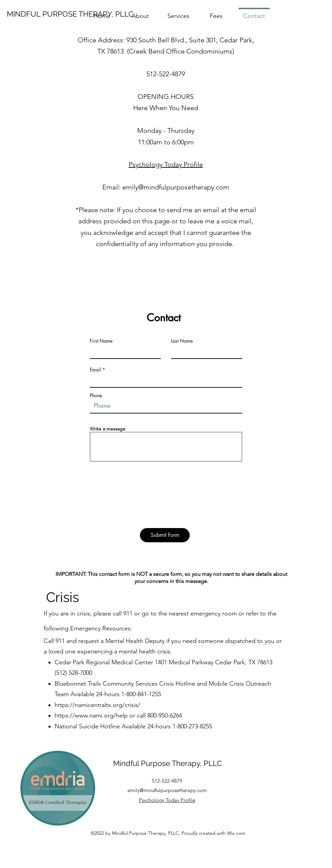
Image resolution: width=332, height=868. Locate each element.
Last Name (182, 341)
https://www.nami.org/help (91, 715)
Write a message (108, 429)
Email (95, 370)
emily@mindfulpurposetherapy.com (167, 790)
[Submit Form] (165, 535)
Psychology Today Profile (166, 164)
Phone (96, 396)
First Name (101, 341)
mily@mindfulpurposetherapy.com (178, 187)
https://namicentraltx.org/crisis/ (97, 705)
